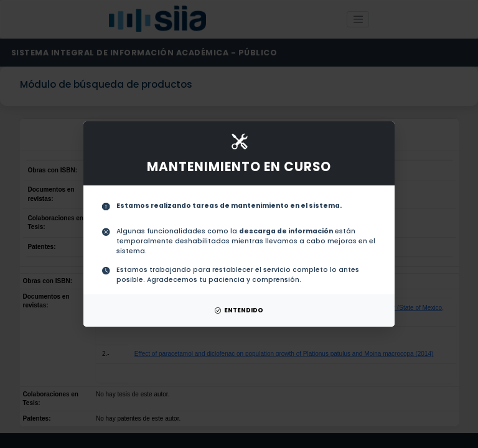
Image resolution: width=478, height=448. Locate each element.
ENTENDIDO (239, 310)
